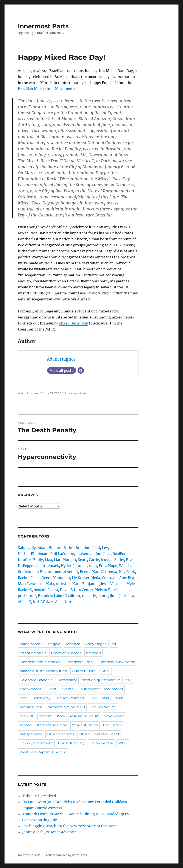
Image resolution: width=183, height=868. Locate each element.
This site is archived (39, 796)
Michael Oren (31, 707)
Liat (57, 560)
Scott (82, 560)
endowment (30, 689)
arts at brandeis (33, 653)
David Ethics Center (77, 590)
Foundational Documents (101, 689)
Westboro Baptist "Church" (43, 752)
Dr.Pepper (26, 566)
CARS (105, 671)
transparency (31, 734)
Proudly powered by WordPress (66, 855)
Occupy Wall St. (103, 707)
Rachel (24, 578)
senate (26, 725)
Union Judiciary (71, 743)
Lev (105, 548)
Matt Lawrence (31, 584)
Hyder (66, 566)
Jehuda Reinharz (70, 698)
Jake (107, 554)
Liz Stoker (81, 578)
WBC (123, 743)
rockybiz (63, 584)
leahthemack (48, 566)
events (67, 689)
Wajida (125, 566)
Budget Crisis (84, 671)
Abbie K (24, 602)
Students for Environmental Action (48, 572)
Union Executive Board (99, 734)
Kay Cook (127, 572)
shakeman (85, 554)
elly (33, 548)
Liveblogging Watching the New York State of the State (69, 826)
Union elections (61, 734)
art (114, 644)
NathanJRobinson (33, 554)
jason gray (42, 698)
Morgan (69, 560)
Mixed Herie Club (73, 323)
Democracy (67, 680)
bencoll (40, 590)
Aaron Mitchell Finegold (40, 644)
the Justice (112, 725)
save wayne (115, 716)
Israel (24, 698)
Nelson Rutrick (108, 590)
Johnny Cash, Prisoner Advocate (49, 832)
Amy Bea (127, 578)
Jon (98, 554)
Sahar (23, 548)
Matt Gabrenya (104, 572)
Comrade (110, 578)
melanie (89, 596)
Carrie (94, 560)
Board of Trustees (66, 653)
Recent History (52, 716)
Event (51, 689)
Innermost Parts (43, 26)
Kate (76, 584)
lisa (131, 596)
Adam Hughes (61, 359)
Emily (38, 560)
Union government (36, 743)
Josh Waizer (43, 602)
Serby (119, 560)
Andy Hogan (96, 644)
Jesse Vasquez (113, 584)
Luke (35, 578)
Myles (131, 584)
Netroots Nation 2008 (66, 707)
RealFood (121, 554)
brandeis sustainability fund (43, 671)
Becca (85, 572)
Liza (48, 560)
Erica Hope (108, 566)
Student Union (85, 725)
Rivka (131, 560)
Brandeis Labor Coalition (59, 596)
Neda (96, 578)
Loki (96, 548)
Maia (50, 584)
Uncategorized (76, 393)
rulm (93, 566)
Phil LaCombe (62, 554)
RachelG (25, 590)
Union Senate (101, 743)
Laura (53, 590)
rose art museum (85, 716)
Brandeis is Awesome (117, 662)
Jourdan (80, 566)
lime (114, 596)
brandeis (94, 653)
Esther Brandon (77, 548)
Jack (123, 596)
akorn (103, 596)
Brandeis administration (40, 662)
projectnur (27, 596)
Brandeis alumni (80, 662)
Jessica (107, 560)
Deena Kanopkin (56, 578)
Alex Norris (65, 602)
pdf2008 (27, 716)
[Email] (81, 370)
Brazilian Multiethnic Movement (46, 89)
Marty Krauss (113, 698)
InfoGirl (25, 560)
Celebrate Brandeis (36, 680)
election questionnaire (101, 680)
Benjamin (91, 584)
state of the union (52, 725)
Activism (73, 644)
